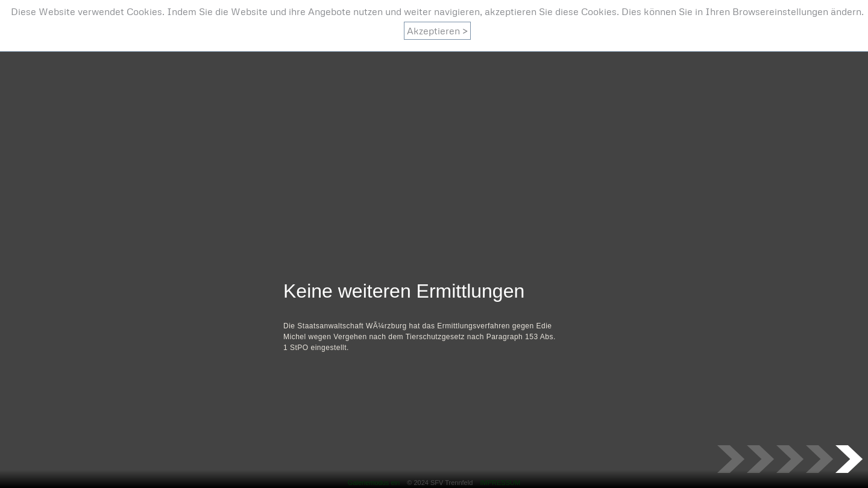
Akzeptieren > (437, 31)
